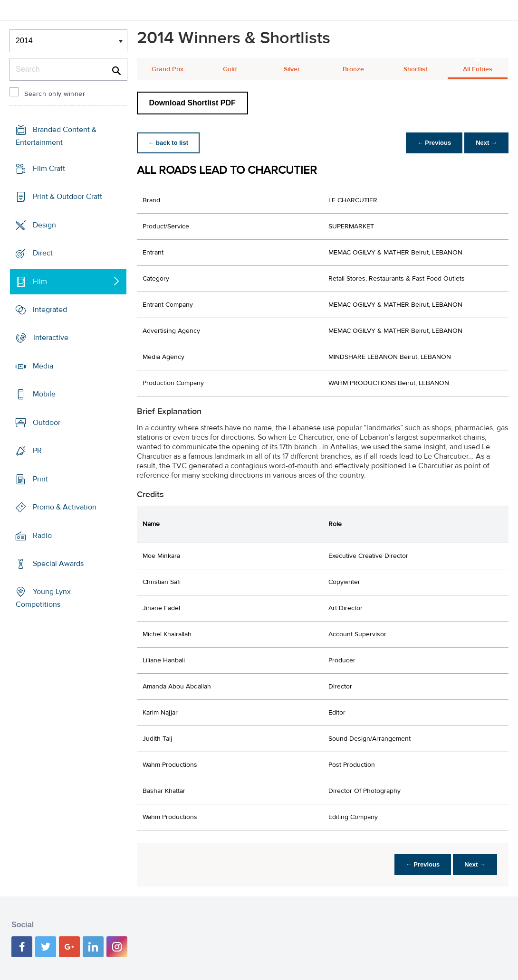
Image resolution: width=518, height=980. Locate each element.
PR (37, 451)
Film (40, 281)
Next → (486, 143)
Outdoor (47, 423)
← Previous (434, 143)
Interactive (51, 338)
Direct (43, 253)
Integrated (50, 310)
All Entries (478, 69)
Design (44, 225)
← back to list (168, 143)
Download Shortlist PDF (192, 103)
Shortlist (415, 69)
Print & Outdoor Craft (67, 197)
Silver (292, 69)
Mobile (44, 394)
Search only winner (55, 94)
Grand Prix (168, 69)
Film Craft (49, 169)
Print (40, 479)
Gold (230, 69)
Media (43, 366)
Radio (42, 535)
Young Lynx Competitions (43, 598)
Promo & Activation (65, 507)
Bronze (353, 69)
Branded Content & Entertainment (56, 136)
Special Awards (58, 564)
